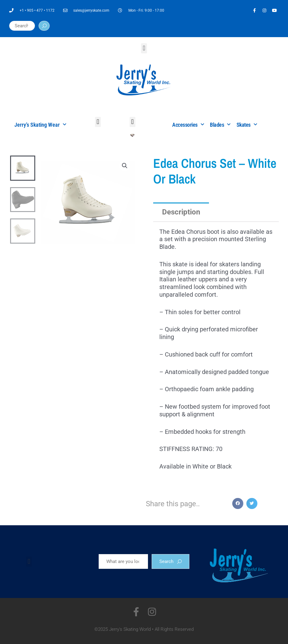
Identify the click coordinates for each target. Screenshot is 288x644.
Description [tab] (181, 212)
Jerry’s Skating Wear (40, 125)
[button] (144, 48)
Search (171, 561)
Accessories (188, 125)
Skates (247, 125)
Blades (220, 125)
